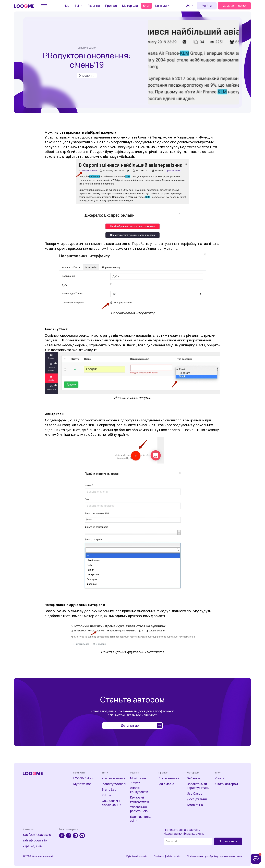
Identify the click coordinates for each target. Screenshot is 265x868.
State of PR (195, 805)
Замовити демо (234, 6)
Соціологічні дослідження (111, 803)
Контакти (162, 6)
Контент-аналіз (113, 778)
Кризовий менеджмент (140, 799)
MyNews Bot (82, 784)
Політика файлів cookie (167, 856)
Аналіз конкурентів (139, 790)
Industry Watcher (114, 784)
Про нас (111, 6)
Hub (67, 6)
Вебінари (194, 778)
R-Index (107, 795)
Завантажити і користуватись (198, 786)
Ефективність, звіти (141, 819)
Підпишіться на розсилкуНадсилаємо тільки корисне (184, 832)
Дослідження (197, 799)
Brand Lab (109, 789)
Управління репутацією (139, 809)
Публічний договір (137, 856)
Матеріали (130, 6)
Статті (220, 778)
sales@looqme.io (35, 840)
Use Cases (194, 794)
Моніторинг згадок (139, 780)
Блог (146, 6)
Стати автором (227, 784)
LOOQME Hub (83, 778)
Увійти (207, 6)
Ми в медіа (166, 784)
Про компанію (169, 778)
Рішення (94, 6)
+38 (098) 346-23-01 (38, 835)
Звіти (79, 6)
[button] (190, 6)
